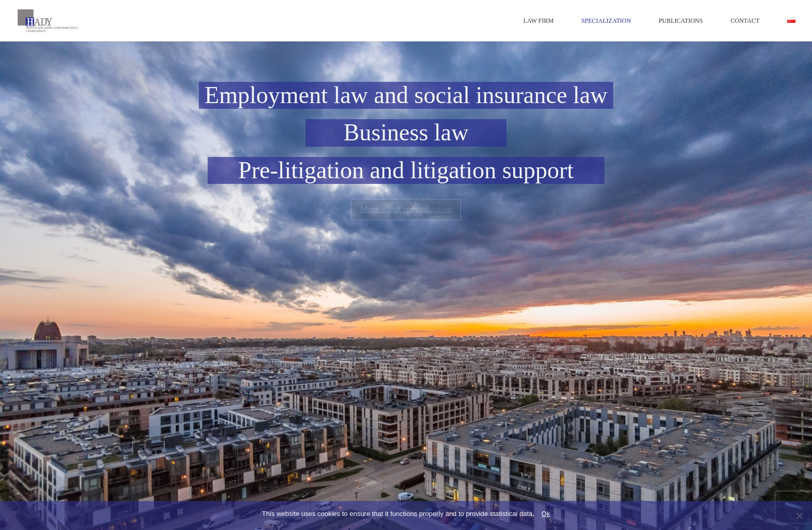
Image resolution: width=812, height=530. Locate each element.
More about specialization (406, 209)
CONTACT (745, 21)
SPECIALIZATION (606, 21)
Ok (546, 514)
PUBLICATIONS (681, 21)
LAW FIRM (538, 21)
